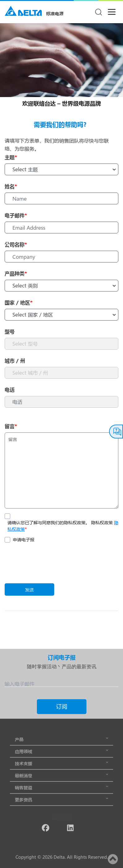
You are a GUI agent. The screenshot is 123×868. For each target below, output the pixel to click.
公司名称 (16, 244)
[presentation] (52, 564)
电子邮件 (16, 215)
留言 (11, 426)
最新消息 (61, 775)
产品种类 (16, 273)
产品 (61, 739)
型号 (10, 332)
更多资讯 (61, 800)
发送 (29, 590)
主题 (11, 157)
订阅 (62, 706)
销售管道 (61, 787)
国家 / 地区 (19, 302)
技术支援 (61, 763)
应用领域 (61, 751)
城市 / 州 (15, 361)
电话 (10, 390)
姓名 (11, 186)
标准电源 (55, 14)
